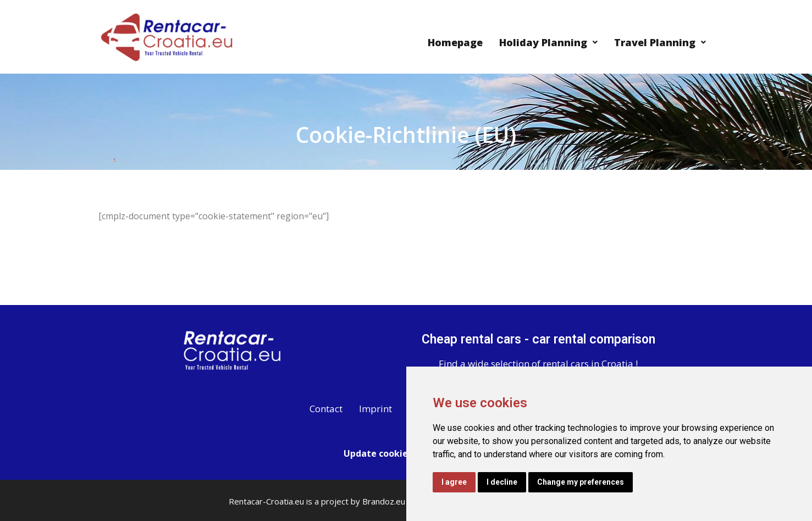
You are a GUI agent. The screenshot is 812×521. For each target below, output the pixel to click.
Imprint (375, 409)
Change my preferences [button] (581, 482)
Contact (326, 409)
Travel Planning (660, 42)
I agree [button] (454, 482)
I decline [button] (502, 482)
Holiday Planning (548, 42)
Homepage (455, 42)
